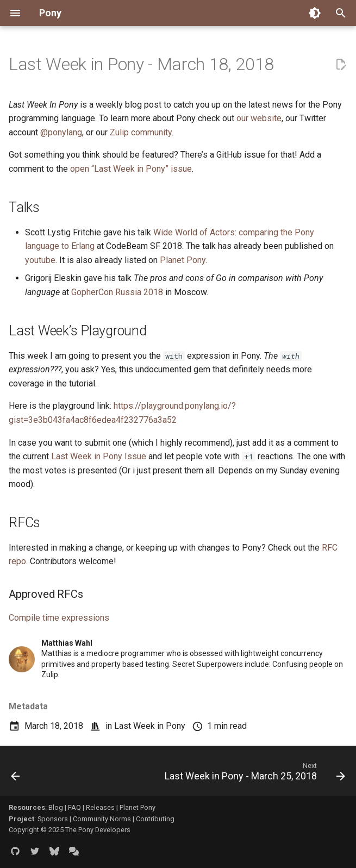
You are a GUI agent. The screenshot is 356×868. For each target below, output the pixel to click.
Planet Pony (183, 260)
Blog (56, 807)
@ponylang (61, 132)
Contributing (155, 819)
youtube (40, 260)
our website (259, 118)
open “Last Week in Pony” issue (131, 169)
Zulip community (141, 132)
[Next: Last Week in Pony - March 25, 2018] (253, 774)
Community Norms (102, 819)
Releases (100, 807)
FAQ (74, 807)
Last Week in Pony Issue (99, 456)
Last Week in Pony (150, 726)
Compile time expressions (59, 618)
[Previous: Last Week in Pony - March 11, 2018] (16, 774)
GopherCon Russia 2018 (117, 292)
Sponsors (53, 819)
